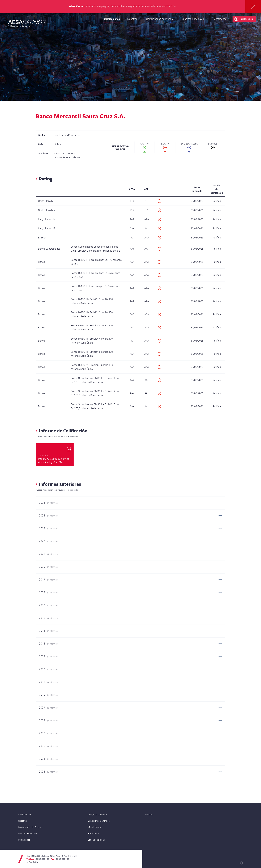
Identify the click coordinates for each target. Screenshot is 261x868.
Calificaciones (112, 19)
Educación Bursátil (97, 840)
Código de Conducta (97, 815)
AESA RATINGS (27, 24)
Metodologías (94, 827)
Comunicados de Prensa (159, 19)
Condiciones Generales (99, 821)
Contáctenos (220, 19)
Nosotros (132, 19)
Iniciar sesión (244, 19)
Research (150, 815)
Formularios (94, 833)
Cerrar (253, 7)
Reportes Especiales (193, 19)
